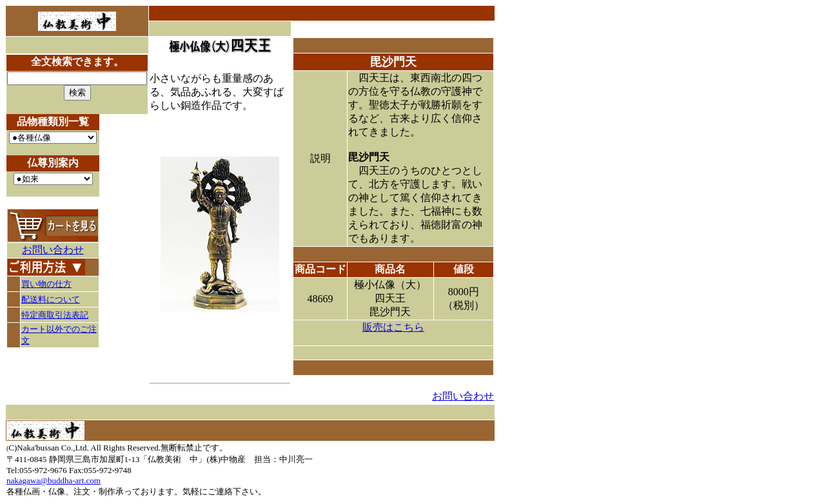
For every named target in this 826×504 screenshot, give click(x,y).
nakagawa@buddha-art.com (54, 480)
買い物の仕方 (46, 284)
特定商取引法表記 (55, 315)
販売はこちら (393, 327)
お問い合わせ (53, 250)
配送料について (51, 299)
